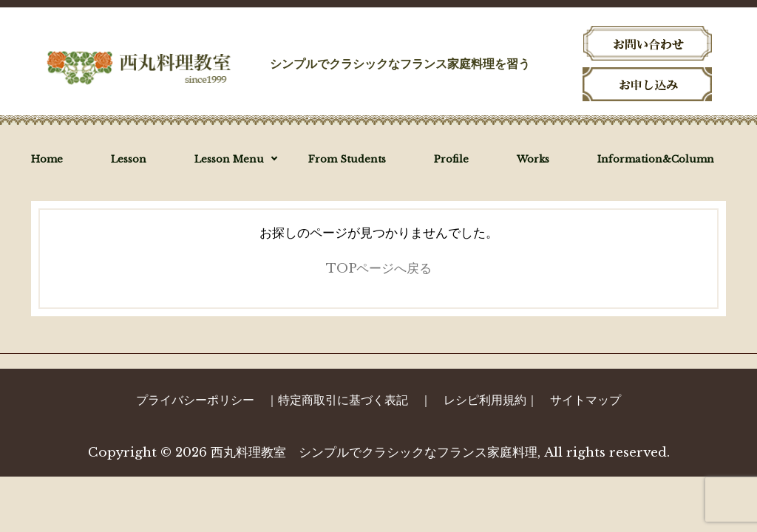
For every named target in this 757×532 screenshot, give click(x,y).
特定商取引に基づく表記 (343, 400)
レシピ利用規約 (485, 400)
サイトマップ (585, 400)
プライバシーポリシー (195, 400)
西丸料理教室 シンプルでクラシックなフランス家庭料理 (374, 453)
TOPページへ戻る (379, 269)
